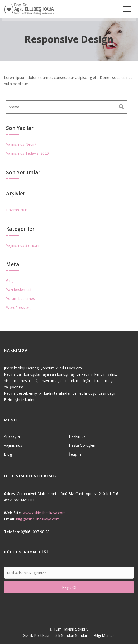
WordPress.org (19, 307)
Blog (8, 454)
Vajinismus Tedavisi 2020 (27, 153)
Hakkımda (77, 436)
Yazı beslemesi (19, 290)
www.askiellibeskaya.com (44, 512)
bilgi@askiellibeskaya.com (38, 519)
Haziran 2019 (17, 210)
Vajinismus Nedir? (21, 144)
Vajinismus (13, 445)
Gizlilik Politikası (36, 635)
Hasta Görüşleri (82, 445)
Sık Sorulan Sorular (71, 635)
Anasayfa (12, 436)
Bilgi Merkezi (104, 635)
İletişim (75, 454)
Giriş (10, 281)
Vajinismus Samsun (23, 245)
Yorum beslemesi (21, 299)
